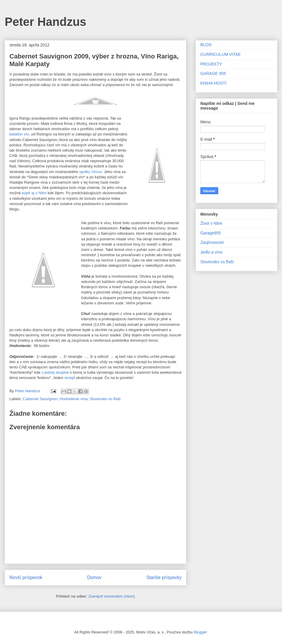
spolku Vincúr (91, 172)
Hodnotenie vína (74, 399)
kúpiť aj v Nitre (34, 193)
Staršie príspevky (164, 577)
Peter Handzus (46, 22)
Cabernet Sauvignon (40, 399)
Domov (94, 577)
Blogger (200, 632)
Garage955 (211, 233)
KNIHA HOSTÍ (213, 83)
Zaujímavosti (212, 242)
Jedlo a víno (211, 252)
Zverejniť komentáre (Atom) (111, 596)
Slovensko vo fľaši (105, 399)
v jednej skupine (55, 372)
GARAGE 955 (213, 73)
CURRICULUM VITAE (220, 54)
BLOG (206, 45)
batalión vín (19, 134)
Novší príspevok (26, 577)
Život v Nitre (211, 223)
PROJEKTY (211, 64)
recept (70, 378)
